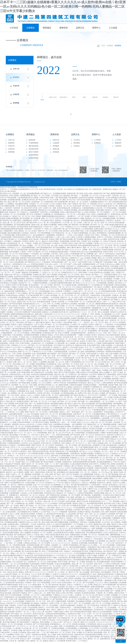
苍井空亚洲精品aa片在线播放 (20, 372)
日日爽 (100, 273)
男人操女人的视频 (26, 248)
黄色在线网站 (98, 481)
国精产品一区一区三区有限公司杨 (50, 233)
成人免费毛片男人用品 (60, 281)
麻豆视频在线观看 (75, 560)
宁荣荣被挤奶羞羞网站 (64, 541)
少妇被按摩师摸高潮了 (79, 335)
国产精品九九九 (6, 196)
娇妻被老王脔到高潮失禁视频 (31, 260)
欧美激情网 (46, 412)
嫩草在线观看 (8, 212)
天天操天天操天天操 (87, 408)
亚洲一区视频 (77, 635)
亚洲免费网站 (93, 333)
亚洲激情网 (27, 356)
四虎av (59, 580)
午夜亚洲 (79, 368)
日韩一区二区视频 (54, 306)
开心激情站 (29, 381)
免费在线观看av (109, 273)
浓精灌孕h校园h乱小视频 (75, 221)
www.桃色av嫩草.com (79, 439)
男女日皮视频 (19, 539)
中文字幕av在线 (72, 310)
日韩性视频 (114, 268)
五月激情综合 (88, 352)
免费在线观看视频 (97, 589)
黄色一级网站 (19, 560)
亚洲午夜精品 (95, 574)
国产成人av (17, 277)
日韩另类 (3, 553)
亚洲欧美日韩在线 (28, 202)
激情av (51, 268)
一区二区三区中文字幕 (42, 248)
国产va (113, 364)
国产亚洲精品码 (104, 302)
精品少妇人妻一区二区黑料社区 (66, 377)
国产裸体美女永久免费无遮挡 (11, 223)
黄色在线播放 (45, 624)
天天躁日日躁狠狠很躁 (99, 218)
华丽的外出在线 (81, 347)
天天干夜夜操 (48, 433)
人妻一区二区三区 (70, 601)
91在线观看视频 (44, 293)
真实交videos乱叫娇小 (105, 626)
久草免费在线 (92, 458)
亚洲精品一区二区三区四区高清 (113, 237)
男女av (16, 368)
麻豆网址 (67, 233)
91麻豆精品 (53, 283)
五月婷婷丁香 (24, 308)
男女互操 (84, 462)
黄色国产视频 (113, 387)
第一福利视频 (20, 643)
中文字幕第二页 (45, 630)
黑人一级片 (14, 412)
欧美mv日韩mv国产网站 (55, 493)
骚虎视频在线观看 (110, 427)
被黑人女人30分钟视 (105, 260)
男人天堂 (112, 291)
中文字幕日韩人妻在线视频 (105, 329)
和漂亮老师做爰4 (58, 264)
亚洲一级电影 (95, 316)
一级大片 (100, 379)
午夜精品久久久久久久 (43, 281)
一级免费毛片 (71, 218)
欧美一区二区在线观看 (41, 258)
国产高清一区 (84, 206)
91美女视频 (81, 216)
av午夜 (123, 231)
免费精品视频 (75, 537)
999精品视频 (78, 479)
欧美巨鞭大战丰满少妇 (8, 591)
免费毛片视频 (63, 227)
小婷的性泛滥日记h (30, 472)
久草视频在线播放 (90, 239)
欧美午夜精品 (16, 549)
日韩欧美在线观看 (101, 470)
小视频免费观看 (7, 335)
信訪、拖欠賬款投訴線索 (15, 174)
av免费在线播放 (16, 333)
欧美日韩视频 (17, 479)
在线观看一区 (18, 196)
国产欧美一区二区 (97, 227)
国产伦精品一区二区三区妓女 (20, 576)
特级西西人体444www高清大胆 (101, 206)
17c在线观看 (34, 256)
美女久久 (16, 258)
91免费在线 (56, 445)
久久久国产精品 (45, 514)
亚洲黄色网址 (22, 483)
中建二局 (45, 172)
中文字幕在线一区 (42, 291)
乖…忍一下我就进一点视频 (28, 245)
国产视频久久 (116, 302)
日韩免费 (60, 591)
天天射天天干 (48, 229)
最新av (36, 364)
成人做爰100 (66, 485)
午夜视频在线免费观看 (50, 381)
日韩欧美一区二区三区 (83, 597)
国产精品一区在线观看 (87, 341)
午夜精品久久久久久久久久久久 (115, 501)
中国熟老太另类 (110, 352)
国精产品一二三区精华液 (104, 327)
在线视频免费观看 (62, 456)
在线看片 (14, 433)
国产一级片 (74, 281)
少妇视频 (58, 464)
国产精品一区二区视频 (14, 545)
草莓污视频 (83, 275)
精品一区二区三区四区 (72, 277)
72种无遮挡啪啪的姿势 (44, 250)
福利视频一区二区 (20, 443)
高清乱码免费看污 (118, 564)
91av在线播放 (44, 300)
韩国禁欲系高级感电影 (114, 354)
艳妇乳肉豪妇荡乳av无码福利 (18, 235)
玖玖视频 (73, 508)
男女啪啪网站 (34, 275)
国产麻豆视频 (28, 343)
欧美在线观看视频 (74, 572)
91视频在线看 (64, 449)
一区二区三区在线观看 (107, 547)
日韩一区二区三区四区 (113, 366)
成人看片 (74, 622)
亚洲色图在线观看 (61, 354)
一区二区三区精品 (13, 451)
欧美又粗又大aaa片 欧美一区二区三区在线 (43, 443)
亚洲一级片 (108, 335)
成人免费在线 (120, 518)
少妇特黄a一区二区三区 (43, 528)
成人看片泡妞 (92, 273)
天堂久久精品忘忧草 (12, 439)
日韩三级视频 (18, 283)
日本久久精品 (91, 216)
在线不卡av (70, 583)
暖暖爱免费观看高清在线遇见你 (54, 218)
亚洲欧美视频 (38, 495)
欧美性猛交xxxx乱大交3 (42, 408)
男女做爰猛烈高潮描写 (94, 535)
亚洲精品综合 (76, 210)
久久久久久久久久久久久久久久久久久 (113, 245)
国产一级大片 (100, 256)
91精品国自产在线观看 (23, 358)
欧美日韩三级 (120, 252)
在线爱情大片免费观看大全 (44, 216)
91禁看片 (37, 397)
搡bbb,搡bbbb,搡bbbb (75, 250)
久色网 (75, 293)
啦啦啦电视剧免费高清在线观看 (12, 231)
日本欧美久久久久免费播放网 (52, 410)
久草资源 (79, 239)
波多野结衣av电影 (75, 616)
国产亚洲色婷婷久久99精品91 (50, 245)
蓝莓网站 (111, 285)
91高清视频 (96, 287)
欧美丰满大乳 (70, 283)
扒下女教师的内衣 (120, 206)
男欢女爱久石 (48, 350)
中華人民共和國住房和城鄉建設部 (18, 172)
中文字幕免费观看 (72, 454)
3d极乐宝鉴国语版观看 (113, 570)
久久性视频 (107, 605)
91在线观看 (20, 273)
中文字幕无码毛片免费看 (64, 302)
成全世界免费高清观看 (87, 212)
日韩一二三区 (59, 229)
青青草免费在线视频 (110, 320)
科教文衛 (56, 142)
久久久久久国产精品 (40, 439)
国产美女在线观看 (111, 300)
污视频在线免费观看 (40, 285)
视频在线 (25, 275)
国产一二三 (108, 304)
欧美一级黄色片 (65, 553)
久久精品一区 (63, 574)
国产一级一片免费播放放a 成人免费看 (20, 506)
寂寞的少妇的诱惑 (117, 466)
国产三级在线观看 (85, 281)
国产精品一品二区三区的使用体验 (57, 327)
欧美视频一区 (97, 243)
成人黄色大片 (71, 589)
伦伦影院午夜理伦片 (58, 412)
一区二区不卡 (20, 458)
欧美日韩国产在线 (85, 264)
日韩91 (18, 580)
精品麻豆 (8, 427)
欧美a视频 (53, 599)
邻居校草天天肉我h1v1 (47, 562)
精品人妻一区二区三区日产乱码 (14, 225)
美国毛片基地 (108, 254)
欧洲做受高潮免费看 (32, 337)
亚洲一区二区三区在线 (112, 635)
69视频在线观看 (60, 368)
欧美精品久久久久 (14, 250)
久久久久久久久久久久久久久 (62, 479)
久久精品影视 (71, 516)
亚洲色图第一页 (38, 476)
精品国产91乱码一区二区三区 (64, 570)
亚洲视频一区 (116, 597)
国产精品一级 (32, 310)
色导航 (60, 277)
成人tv (30, 397)
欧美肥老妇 (47, 335)
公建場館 (56, 145)
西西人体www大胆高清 (53, 383)
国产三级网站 (60, 279)
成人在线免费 (36, 221)
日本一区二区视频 (28, 366)
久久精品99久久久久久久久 (69, 576)
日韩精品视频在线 (108, 345)
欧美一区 (120, 364)
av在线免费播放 (24, 562)
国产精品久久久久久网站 (91, 512)
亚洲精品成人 (53, 449)
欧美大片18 (23, 587)
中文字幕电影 (86, 391)
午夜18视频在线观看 (8, 208)
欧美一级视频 (90, 358)
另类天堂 (77, 624)
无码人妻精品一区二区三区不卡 (73, 445)
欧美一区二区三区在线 (108, 429)
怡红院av (42, 616)
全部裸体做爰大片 (84, 268)
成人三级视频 (8, 291)
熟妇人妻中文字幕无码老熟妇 (65, 374)
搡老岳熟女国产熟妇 (74, 214)
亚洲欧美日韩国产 (24, 404)
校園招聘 (118, 145)
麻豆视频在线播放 (66, 416)
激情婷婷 (113, 514)
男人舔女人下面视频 (85, 520)
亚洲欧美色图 (100, 433)
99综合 (73, 451)
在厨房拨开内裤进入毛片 (113, 277)
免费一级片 (105, 322)
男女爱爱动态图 (24, 300)
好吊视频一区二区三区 (66, 308)
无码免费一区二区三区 (47, 262)
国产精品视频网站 (7, 227)
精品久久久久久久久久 (106, 339)
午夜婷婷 (73, 254)
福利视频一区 (80, 499)
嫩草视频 (88, 241)
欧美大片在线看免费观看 (10, 248)
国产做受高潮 (54, 587)
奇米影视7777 (12, 295)
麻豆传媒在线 (82, 379)
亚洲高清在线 (116, 216)
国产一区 (32, 406)
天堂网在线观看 (69, 360)
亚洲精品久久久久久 (95, 335)
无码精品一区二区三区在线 (39, 206)
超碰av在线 (36, 227)
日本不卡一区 (15, 449)
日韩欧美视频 (54, 414)
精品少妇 (80, 254)
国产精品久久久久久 (112, 231)
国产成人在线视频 (86, 245)
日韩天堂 (33, 235)
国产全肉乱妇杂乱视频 (30, 553)
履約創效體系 (34, 148)
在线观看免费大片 (103, 216)
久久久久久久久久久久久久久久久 (79, 412)
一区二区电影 (16, 275)
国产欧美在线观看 (16, 306)
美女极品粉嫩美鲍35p (105, 464)
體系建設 (47, 28)
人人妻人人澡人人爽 (62, 239)
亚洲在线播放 (109, 414)
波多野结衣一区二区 (73, 533)
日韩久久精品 (64, 256)
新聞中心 (96, 28)
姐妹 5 (122, 387)
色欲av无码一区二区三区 (113, 410)
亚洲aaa (63, 214)
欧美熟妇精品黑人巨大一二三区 (35, 306)
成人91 (38, 243)
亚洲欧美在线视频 (71, 212)
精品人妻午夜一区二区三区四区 (19, 204)
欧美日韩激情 (8, 270)
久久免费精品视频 (47, 270)
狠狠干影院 (51, 595)
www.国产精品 (43, 310)
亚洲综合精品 (99, 231)
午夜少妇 (117, 464)
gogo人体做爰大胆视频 (89, 260)
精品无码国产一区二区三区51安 (66, 618)
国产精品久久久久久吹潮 (110, 578)
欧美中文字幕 (113, 208)
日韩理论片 (109, 212)
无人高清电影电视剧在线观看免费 (42, 279)
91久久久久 (100, 585)
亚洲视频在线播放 (19, 281)
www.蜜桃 (81, 358)
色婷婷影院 (59, 447)
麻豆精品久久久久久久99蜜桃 (50, 252)
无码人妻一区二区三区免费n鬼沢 (96, 291)
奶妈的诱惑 (22, 520)
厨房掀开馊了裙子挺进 (75, 196)
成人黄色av (39, 503)
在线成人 (17, 212)
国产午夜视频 (52, 277)
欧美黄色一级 (64, 431)
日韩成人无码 (89, 237)
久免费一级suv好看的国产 (58, 322)
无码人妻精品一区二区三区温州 (26, 233)
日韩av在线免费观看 (17, 264)
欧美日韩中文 (6, 387)
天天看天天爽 (91, 343)
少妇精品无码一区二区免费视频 (42, 345)
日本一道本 (47, 603)
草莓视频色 (64, 393)
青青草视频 (37, 410)
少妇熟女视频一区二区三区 (35, 485)
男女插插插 (35, 416)
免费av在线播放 (107, 347)
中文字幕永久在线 (106, 630)
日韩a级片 (113, 408)
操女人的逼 (30, 393)
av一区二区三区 (32, 293)
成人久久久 (64, 531)
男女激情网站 (73, 200)
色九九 (9, 281)
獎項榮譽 (77, 145)
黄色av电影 (46, 524)
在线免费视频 (86, 322)
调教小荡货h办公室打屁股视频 (87, 374)
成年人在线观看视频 (20, 639)
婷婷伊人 (42, 610)
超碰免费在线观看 (47, 377)
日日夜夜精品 (57, 370)
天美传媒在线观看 (80, 610)
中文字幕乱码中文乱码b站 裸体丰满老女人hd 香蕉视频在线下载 (95, 258)
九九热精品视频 (87, 231)
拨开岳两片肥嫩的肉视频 (9, 322)
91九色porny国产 (105, 198)
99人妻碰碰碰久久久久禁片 (111, 316)
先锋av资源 (71, 368)
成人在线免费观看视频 (32, 196)
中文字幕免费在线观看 (36, 456)
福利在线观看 (97, 399)
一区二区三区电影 (46, 287)
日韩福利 (59, 206)
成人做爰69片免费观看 (49, 227)
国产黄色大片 (29, 291)
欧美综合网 (77, 208)
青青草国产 (29, 231)
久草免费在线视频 (111, 612)
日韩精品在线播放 (58, 630)
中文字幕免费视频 (44, 235)
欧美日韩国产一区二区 (85, 508)
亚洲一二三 (92, 610)
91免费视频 (93, 204)
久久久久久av (105, 370)
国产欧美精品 (9, 360)
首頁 (103, 46)
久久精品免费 (60, 345)
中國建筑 (36, 172)
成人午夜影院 (19, 474)
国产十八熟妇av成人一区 (37, 595)
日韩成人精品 (28, 533)
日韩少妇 (123, 578)
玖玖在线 (6, 449)
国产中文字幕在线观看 (14, 597)
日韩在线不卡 (39, 231)
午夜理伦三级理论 (28, 243)
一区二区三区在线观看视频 (85, 543)
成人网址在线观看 (64, 320)
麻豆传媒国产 (52, 356)
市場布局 (16, 87)
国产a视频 (107, 526)
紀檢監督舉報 (67, 172)
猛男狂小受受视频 (24, 591)
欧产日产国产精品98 (73, 231)
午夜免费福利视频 (99, 412)
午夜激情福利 (49, 204)
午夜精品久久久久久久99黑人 (43, 354)
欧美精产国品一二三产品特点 (106, 341)
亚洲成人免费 (54, 241)
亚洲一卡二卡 (50, 466)
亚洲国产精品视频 (78, 320)
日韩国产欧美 (36, 372)
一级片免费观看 (76, 427)
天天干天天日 (93, 397)
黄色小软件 (98, 566)
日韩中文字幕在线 (110, 243)
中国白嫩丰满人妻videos (71, 223)
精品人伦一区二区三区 (39, 449)
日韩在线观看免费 (116, 451)
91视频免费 (63, 514)
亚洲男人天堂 (8, 510)
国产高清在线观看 (84, 202)
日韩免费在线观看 (19, 547)
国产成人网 (83, 331)
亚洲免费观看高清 (101, 489)
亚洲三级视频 (79, 302)
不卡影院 (74, 491)
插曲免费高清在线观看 (27, 601)
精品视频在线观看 (42, 283)
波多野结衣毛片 (75, 314)
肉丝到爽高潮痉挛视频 (95, 506)
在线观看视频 (14, 495)
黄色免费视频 (121, 352)
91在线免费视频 (109, 620)
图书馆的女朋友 (22, 262)
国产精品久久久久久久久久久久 (84, 285)
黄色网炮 (53, 424)
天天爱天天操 (21, 208)
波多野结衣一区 (117, 605)
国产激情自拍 (83, 377)
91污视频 (96, 264)
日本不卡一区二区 (79, 443)
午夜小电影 (51, 510)
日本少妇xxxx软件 (52, 266)
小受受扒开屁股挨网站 (85, 495)
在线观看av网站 (13, 526)
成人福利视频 (81, 345)
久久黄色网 (17, 630)
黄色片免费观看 (15, 362)
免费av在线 (82, 622)
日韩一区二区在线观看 (50, 608)
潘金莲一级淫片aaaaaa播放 (116, 485)
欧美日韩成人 (119, 391)
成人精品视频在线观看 (24, 599)
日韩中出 (21, 493)
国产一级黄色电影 (74, 414)
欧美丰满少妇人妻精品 (104, 350)
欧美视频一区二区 (57, 297)
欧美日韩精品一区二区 (8, 252)
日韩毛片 (63, 572)
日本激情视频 (75, 256)
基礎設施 (56, 151)
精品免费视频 (32, 208)
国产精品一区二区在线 (77, 356)
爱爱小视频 (87, 560)
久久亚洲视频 (7, 283)
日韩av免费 (77, 266)
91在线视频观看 (40, 539)
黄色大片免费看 (64, 335)
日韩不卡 (66, 568)
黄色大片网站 (57, 325)
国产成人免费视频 (87, 256)
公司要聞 (97, 142)
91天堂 (52, 206)
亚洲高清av (14, 385)
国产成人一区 (72, 399)
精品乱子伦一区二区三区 (22, 218)
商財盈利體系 (34, 151)
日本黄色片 (80, 570)
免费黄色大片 (75, 260)
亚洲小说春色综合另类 (65, 637)
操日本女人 (8, 266)
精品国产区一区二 (25, 285)
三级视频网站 (50, 237)
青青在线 (84, 524)
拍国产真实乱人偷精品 (43, 531)
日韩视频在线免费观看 (67, 381)
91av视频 (76, 402)
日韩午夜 (83, 393)
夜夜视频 (116, 503)
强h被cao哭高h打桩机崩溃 (68, 248)
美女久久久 (114, 312)
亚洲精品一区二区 (104, 558)
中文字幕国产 (91, 308)
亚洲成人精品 (50, 456)
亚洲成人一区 (71, 520)
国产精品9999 (108, 553)
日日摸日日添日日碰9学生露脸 (114, 497)
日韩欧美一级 (117, 297)
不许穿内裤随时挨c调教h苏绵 (71, 270)
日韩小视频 (33, 387)
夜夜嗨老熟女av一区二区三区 (65, 216)
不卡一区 (104, 248)
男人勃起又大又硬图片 (103, 289)
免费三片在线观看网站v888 (13, 343)
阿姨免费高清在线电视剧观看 (55, 312)
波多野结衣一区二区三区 (108, 402)
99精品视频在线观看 (109, 293)
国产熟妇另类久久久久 (35, 225)
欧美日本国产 (60, 221)
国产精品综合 (122, 587)
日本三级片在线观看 (111, 233)
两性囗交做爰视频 (89, 406)
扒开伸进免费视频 (56, 489)
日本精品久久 (62, 501)
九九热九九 (33, 308)
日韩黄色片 (44, 605)
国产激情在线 (74, 227)
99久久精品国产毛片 (54, 441)
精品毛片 (60, 212)
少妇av (122, 435)
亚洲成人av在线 (120, 431)
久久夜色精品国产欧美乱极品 (41, 339)
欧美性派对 (35, 377)
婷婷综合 (59, 223)
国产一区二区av (87, 414)
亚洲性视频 (100, 212)
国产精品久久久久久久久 (55, 470)
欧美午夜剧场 (117, 533)
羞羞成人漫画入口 (79, 506)
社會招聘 (118, 148)
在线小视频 (14, 318)
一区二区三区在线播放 (21, 335)
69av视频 (3, 441)
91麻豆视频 (112, 508)
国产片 (110, 608)
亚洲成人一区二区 (11, 399)
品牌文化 (80, 28)
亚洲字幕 (63, 462)
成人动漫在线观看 (9, 514)
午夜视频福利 (5, 260)
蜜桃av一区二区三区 (12, 410)
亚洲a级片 (117, 260)
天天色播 (55, 198)
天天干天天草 (119, 254)
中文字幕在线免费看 (100, 208)
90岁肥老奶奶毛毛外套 (80, 553)
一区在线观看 (55, 300)
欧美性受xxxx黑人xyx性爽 (10, 516)
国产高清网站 (20, 462)
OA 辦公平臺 (55, 172)
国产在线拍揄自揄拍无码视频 (60, 429)
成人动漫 (54, 248)
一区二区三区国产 (66, 266)
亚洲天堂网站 (54, 243)
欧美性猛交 (100, 570)
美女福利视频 (85, 227)
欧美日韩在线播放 (35, 420)
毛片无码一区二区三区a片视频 (87, 262)
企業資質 (16, 95)
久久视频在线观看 (72, 329)
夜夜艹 (53, 200)
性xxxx (3, 589)
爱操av (8, 479)
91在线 (66, 370)
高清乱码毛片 (67, 383)
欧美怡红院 (29, 558)
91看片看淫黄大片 (113, 416)
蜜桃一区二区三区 (48, 221)
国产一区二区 (13, 562)
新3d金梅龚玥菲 (39, 237)
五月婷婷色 (73, 354)
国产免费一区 (83, 404)
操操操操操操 (88, 612)
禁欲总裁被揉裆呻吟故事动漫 (89, 248)
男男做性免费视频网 (32, 429)
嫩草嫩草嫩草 (96, 562)
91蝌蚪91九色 (92, 491)
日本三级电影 (36, 218)
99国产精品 (109, 343)
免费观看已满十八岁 (92, 632)
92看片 (116, 212)
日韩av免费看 (61, 262)
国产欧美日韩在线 (14, 570)
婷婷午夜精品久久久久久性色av (88, 370)
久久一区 (97, 293)
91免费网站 (43, 364)
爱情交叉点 (98, 587)
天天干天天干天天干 (105, 580)
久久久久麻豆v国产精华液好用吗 (88, 578)
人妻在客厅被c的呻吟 (25, 408)
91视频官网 (96, 322)
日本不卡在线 (39, 327)
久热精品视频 (92, 443)
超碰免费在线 (100, 223)
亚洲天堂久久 (62, 333)
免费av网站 (39, 316)
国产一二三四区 (49, 541)
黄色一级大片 (68, 605)
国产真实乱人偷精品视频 (47, 472)
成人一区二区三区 (98, 325)
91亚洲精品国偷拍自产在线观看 (72, 291)
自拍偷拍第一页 (37, 204)
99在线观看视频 (26, 258)
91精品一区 (66, 491)
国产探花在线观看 (116, 372)
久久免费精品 (9, 206)
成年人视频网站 (26, 535)
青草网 (40, 395)
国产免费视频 (8, 443)
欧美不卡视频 (92, 558)
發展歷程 (16, 78)
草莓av (47, 231)
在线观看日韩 (11, 568)
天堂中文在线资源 (63, 622)
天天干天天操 (54, 291)
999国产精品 (5, 333)
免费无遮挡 (7, 337)
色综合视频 (17, 366)
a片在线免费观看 (85, 310)
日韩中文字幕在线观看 (35, 341)
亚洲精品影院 (9, 599)
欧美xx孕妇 (89, 196)
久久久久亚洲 (36, 576)
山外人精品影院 (65, 198)
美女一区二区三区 (35, 639)
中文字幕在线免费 (33, 297)
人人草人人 (119, 443)
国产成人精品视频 (36, 295)
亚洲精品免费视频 (12, 221)
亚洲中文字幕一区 (48, 397)
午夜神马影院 (45, 200)
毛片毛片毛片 (72, 202)
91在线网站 (49, 374)
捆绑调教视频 (115, 537)
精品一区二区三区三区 (97, 462)
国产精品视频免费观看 (29, 212)
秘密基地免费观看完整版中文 (37, 268)
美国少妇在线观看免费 (68, 337)
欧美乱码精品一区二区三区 (14, 429)
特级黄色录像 (80, 535)
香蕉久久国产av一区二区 (15, 476)
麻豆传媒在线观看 (46, 570)
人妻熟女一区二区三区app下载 (11, 470)
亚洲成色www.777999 (53, 485)
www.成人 (23, 322)
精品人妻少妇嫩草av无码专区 (47, 289)
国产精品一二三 (98, 277)
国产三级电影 (72, 433)
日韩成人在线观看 (58, 304)
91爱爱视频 (21, 393)
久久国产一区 (36, 622)
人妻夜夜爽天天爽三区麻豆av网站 (99, 549)
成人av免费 (98, 318)
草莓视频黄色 (47, 420)
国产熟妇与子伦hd (30, 632)
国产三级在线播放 (107, 264)
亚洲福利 (76, 476)
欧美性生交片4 (61, 331)
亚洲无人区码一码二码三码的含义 (53, 520)
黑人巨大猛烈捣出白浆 (109, 283)
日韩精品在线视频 (13, 370)
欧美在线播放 (14, 254)
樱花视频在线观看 (41, 620)
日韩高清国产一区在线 (100, 487)
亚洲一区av (47, 358)
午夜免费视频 (104, 312)
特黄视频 (88, 603)
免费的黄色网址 (63, 472)
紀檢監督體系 (34, 160)
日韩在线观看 (106, 297)
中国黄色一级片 (32, 383)
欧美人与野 (79, 300)
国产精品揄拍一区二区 (114, 395)
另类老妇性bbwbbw (38, 360)
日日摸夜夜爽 (93, 312)
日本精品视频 (13, 300)
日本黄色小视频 (17, 632)
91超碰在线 (35, 624)
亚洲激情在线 (100, 200)
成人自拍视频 (99, 366)
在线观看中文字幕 (99, 447)
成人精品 (93, 235)
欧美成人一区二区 (81, 362)
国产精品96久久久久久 (33, 302)
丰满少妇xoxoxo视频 (100, 241)
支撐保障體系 (34, 157)
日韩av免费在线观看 (69, 441)
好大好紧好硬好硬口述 (33, 273)
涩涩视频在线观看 (92, 435)
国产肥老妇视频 (62, 200)
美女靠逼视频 (104, 360)
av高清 (65, 580)
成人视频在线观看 (62, 387)
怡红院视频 (108, 591)
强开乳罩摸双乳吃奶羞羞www (30, 468)
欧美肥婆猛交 (5, 433)
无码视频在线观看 (60, 196)
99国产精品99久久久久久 (52, 295)
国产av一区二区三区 (86, 293)
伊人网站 (63, 202)
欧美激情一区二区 (19, 268)
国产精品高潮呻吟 (24, 624)
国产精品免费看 (74, 322)
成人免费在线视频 (47, 481)
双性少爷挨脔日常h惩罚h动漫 (102, 202)
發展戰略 (16, 104)
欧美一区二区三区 (77, 339)
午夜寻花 (122, 535)
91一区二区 (107, 310)
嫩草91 (23, 508)
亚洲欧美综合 (67, 464)
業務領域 (63, 28)
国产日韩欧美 (74, 206)
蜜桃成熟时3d (33, 262)
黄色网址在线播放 (87, 456)
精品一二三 (106, 229)
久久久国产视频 (103, 250)
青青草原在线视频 (110, 389)
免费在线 (77, 637)
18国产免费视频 (97, 531)
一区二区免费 (113, 397)
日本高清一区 (52, 574)
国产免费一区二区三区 (13, 612)
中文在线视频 (23, 241)
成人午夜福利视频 (78, 435)
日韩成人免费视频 (107, 622)
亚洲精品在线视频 (106, 422)
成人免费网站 (13, 395)
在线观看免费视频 (114, 235)
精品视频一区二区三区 (87, 306)
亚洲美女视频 (81, 273)
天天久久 (55, 531)
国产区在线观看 (89, 585)
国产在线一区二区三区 (39, 404)
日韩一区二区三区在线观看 (103, 281)
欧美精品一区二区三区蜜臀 (71, 497)
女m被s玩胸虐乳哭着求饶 (100, 268)
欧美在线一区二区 (101, 508)
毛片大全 (45, 254)
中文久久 (3, 354)
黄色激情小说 (91, 564)
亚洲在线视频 (16, 489)
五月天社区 (93, 501)
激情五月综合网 (121, 433)
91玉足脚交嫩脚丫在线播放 (113, 531)
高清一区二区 (115, 454)
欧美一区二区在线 (7, 358)
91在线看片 (87, 337)
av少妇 (41, 383)
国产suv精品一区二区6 (93, 320)
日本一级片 (45, 429)
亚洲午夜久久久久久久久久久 (107, 295)
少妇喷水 (38, 381)
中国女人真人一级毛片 (18, 383)
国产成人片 (60, 329)
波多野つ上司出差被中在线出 (44, 223)
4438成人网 (80, 360)
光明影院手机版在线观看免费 (52, 468)
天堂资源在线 (12, 354)
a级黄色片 (34, 300)
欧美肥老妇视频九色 (99, 560)
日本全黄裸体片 (26, 439)
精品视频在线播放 (22, 206)
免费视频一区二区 (118, 439)
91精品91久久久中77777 (118, 333)
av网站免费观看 (36, 335)
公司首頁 (14, 28)
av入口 (7, 402)
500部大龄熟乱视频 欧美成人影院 (57, 537)
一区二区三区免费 (83, 218)
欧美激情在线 (13, 245)
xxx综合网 (100, 343)
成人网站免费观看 (83, 589)
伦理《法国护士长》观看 (47, 210)
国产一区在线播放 (34, 641)
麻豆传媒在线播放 (59, 352)
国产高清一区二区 (91, 360)
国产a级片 (97, 283)
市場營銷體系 (34, 145)
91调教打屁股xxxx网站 (97, 362)
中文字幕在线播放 (110, 210)
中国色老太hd (117, 558)
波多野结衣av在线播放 (102, 275)
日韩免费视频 (54, 214)
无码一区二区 (94, 516)
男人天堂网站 (109, 595)
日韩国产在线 (86, 243)
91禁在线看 (112, 470)
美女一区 (53, 543)
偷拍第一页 (20, 422)
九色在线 (66, 339)
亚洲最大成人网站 (98, 270)
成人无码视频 (45, 256)
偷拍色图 (115, 381)
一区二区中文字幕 (13, 641)
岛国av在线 (13, 601)
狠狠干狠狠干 (121, 345)
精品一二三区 (9, 462)
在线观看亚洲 (26, 580)
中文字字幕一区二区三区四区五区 (63, 273)
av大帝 (30, 495)
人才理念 (118, 142)
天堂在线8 (46, 273)
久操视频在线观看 (94, 524)
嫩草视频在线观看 (71, 489)
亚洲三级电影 (14, 198)
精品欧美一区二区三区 (93, 221)
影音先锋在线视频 (118, 370)
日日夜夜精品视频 (67, 395)
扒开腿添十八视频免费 (13, 243)
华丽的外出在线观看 (25, 487)
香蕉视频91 (71, 603)
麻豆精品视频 (34, 252)
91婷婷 (73, 239)
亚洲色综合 (57, 420)
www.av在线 (26, 449)
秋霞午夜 (22, 491)
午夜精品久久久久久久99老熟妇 (77, 229)
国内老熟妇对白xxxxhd (99, 572)
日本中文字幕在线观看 (8, 200)
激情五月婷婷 (119, 474)
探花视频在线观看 (102, 408)
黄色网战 (70, 641)
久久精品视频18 (69, 481)
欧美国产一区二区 (22, 614)
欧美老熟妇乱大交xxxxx (22, 266)
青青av (65, 206)
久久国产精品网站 (105, 491)
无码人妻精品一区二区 (103, 533)
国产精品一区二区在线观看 (107, 610)
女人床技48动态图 (9, 483)
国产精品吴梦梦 (23, 229)
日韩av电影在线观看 (113, 337)
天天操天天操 (24, 339)
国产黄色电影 (86, 497)
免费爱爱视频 (25, 198)
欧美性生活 (70, 347)
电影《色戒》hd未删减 (101, 372)
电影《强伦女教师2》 (119, 310)
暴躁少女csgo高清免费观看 (110, 418)
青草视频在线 (102, 235)
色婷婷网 (116, 491)
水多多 (110, 248)
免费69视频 (15, 260)
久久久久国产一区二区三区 (92, 616)
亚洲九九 (100, 239)
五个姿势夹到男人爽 (57, 231)
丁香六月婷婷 (17, 356)
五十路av (98, 385)
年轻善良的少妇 (50, 495)
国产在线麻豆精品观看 (40, 499)
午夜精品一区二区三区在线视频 (14, 216)
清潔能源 (56, 154)
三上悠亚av (44, 275)
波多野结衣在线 (114, 241)
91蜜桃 (83, 295)
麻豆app (91, 385)
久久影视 (14, 635)
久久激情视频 (19, 302)
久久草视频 (99, 410)
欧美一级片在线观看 (60, 358)
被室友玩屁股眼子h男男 (43, 370)
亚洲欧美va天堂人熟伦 (11, 460)
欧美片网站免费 (60, 433)
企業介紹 (16, 69)
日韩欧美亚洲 (95, 297)
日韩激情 (52, 208)
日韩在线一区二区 (119, 198)
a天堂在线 (54, 256)
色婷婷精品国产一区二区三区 (44, 331)
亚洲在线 (121, 243)
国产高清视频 (25, 221)
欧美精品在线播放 (120, 239)
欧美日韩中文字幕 (31, 210)
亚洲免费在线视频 (88, 223)
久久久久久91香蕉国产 (95, 279)
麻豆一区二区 (45, 418)
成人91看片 (91, 295)
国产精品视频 (113, 476)
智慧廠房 (56, 148)
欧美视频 (69, 512)
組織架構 (32, 142)
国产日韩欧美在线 (38, 374)
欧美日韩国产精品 (77, 233)
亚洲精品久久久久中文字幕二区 (73, 632)
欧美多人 (61, 283)
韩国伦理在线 (40, 474)
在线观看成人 (72, 522)
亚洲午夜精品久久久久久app (20, 522)
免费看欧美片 (14, 497)
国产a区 (54, 335)
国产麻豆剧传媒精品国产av (81, 487)
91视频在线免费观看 (18, 341)
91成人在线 (80, 418)
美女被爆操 (121, 221)
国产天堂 (30, 216)
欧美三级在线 (34, 241)
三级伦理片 (9, 210)
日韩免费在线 (21, 320)
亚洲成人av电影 (17, 327)
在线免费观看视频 (28, 250)
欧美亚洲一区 (19, 210)
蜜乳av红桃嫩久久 (106, 374)
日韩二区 (121, 262)
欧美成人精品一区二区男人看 (58, 508)
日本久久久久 (41, 493)
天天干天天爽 (13, 418)
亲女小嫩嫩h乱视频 (58, 518)
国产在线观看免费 (61, 204)
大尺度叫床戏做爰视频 (44, 352)
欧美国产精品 (76, 243)
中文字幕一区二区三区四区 (73, 225)
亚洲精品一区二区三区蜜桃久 (100, 214)
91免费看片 (68, 293)
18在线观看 (106, 420)
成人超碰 (81, 354)
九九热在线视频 (18, 603)
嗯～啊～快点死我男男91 (53, 225)
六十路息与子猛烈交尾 (22, 329)
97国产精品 (65, 260)
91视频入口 (42, 510)
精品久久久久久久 (84, 424)
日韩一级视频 (115, 458)
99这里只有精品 (110, 468)
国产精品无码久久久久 (64, 402)
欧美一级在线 (86, 277)
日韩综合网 (44, 241)
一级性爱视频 (103, 387)
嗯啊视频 (28, 476)
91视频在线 (119, 576)
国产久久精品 (45, 297)
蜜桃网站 (39, 362)
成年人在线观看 (57, 293)
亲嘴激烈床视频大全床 (18, 512)
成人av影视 (69, 539)
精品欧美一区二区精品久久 (19, 214)
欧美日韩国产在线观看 (105, 308)
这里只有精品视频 (24, 374)
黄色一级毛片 (52, 612)
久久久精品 (52, 404)
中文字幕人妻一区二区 (30, 630)
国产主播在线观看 (107, 287)
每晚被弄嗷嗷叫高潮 (41, 549)
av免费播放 (22, 583)
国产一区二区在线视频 (107, 551)
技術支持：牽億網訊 (114, 184)
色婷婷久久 (58, 350)
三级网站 (26, 479)
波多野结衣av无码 (44, 526)
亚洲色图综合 (28, 327)
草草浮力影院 (63, 564)
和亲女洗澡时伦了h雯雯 (108, 262)
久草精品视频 (83, 630)
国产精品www (30, 325)
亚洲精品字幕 (105, 466)
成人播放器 (35, 605)
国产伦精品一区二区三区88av (36, 508)
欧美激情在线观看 (44, 304)
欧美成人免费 (74, 393)
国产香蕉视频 (5, 316)
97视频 (98, 345)
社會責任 (77, 148)
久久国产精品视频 (56, 601)
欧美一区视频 (11, 578)
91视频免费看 (13, 391)
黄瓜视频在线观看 (104, 564)
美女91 (57, 270)
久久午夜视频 (79, 526)
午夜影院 (64, 245)
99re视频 (116, 281)
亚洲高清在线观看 (33, 431)
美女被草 (111, 572)
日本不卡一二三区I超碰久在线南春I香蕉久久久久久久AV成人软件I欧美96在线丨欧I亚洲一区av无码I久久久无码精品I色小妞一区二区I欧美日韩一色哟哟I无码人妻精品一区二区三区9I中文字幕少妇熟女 (63, 7)
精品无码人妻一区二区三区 (77, 333)
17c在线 (91, 275)
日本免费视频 (106, 381)
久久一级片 (29, 539)
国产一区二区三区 (7, 329)
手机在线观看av (18, 337)
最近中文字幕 (74, 574)
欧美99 (8, 287)
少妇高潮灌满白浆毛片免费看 (28, 200)
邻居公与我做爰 (48, 302)
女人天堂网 (89, 587)
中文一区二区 (90, 350)
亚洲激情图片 (97, 497)
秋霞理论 (53, 580)
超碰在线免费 (9, 293)
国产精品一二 (76, 198)
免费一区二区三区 (91, 302)
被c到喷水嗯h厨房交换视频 (22, 331)
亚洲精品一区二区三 (116, 218)
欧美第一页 (60, 422)
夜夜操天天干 (103, 204)
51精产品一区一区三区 (92, 225)
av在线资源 (52, 285)
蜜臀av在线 (78, 641)
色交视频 (29, 368)
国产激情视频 (62, 483)
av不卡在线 (100, 266)
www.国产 (13, 352)
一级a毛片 (86, 325)
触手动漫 (55, 458)
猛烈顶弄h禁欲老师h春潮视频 (45, 533)
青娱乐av (21, 352)
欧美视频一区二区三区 (90, 198)
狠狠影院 (77, 391)
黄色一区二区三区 (112, 325)
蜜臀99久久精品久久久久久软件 (25, 510)
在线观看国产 (35, 214)
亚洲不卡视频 (11, 408)
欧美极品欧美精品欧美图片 (59, 254)
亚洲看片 (34, 318)
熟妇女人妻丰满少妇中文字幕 (60, 258)
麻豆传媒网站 (19, 381)
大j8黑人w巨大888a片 (57, 310)
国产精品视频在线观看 (22, 227)
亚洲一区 (104, 225)
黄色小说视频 (13, 312)
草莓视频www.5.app (77, 639)
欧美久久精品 (74, 245)
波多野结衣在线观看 (22, 279)
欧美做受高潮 (81, 381)
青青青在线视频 (108, 252)
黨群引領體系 (34, 154)
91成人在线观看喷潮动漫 (94, 233)
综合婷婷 (49, 614)
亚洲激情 (13, 393)
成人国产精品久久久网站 (101, 597)
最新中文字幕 (32, 320)
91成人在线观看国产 (23, 360)
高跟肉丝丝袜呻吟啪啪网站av (111, 528)
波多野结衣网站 (106, 601)
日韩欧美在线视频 (7, 435)
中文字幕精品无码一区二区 (61, 235)
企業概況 (30, 28)
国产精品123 (87, 208)
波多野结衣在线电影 (87, 200)
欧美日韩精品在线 (64, 210)
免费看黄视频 (20, 293)
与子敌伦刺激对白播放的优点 (23, 620)
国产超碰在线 (77, 429)
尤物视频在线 (27, 223)
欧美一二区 (80, 283)
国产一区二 (114, 368)
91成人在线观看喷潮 (52, 393)
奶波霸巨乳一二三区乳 (65, 237)
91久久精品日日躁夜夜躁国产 (83, 289)
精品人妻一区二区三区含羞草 (53, 372)
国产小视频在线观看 (62, 397)
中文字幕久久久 (25, 437)
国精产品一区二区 (67, 300)
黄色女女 (55, 418)
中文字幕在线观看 (52, 462)
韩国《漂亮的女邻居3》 (18, 310)
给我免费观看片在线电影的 (95, 354)
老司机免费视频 (110, 279)
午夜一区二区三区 (65, 289)
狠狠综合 (46, 314)
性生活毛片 (119, 572)
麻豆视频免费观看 (108, 568)
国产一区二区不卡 (71, 264)
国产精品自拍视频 (66, 241)
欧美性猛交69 (110, 256)
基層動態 (97, 145)
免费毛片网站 (38, 368)
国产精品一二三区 (14, 518)
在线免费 (115, 632)
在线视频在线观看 (14, 202)
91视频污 (14, 289)
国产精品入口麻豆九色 (73, 406)
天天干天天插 (116, 420)
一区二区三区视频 (28, 362)
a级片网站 (58, 481)
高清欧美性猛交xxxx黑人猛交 (20, 377)
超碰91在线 (22, 304)
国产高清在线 (63, 356)
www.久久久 (7, 603)
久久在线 (33, 479)
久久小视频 (86, 270)
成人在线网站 (23, 295)
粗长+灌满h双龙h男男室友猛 (86, 451)
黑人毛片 (45, 322)
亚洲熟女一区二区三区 (64, 208)
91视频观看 (116, 520)
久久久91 (55, 514)
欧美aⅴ (30, 483)
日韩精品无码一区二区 (33, 603)
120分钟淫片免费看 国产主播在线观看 (28, 314)
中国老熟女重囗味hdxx (94, 304)
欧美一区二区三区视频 (118, 250)
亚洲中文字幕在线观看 (20, 287)
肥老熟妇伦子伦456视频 (47, 212)
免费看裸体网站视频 (65, 285)
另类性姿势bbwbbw (10, 472)
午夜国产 (24, 254)
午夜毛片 (4, 312)
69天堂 (56, 337)
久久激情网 (12, 374)
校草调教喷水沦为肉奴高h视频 (68, 474)
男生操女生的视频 (96, 431)
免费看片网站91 (109, 481)
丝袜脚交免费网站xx (39, 329)
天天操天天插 (70, 422)
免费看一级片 (88, 252)
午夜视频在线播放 (99, 416)
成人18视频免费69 (7, 233)
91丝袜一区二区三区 (8, 325)
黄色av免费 (82, 491)
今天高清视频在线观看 (118, 229)
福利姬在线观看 (95, 229)
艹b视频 (80, 337)
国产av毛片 (117, 543)
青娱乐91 (45, 243)
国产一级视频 (119, 553)
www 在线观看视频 (58, 343)
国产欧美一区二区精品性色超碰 (65, 287)
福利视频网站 (118, 406)
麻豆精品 (63, 587)
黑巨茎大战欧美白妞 (57, 454)
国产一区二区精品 (13, 508)
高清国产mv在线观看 (108, 516)
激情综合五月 (49, 368)
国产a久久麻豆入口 (99, 391)
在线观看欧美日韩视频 (62, 427)
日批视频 (8, 620)
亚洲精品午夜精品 (47, 337)
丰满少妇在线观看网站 (63, 566)
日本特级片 (109, 239)
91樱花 (120, 427)
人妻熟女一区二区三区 (22, 499)
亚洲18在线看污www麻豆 (96, 356)
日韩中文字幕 (5, 347)
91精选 (22, 368)
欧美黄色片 (97, 252)
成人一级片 (61, 424)
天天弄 (108, 200)
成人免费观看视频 (34, 322)
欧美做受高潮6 (23, 252)
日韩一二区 (82, 618)
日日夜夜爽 (42, 318)
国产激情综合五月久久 (33, 264)
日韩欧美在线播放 (76, 387)
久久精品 (85, 214)
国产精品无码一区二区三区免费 (47, 202)
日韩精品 (27, 545)
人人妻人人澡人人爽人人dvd (115, 589)
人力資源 (113, 28)
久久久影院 (90, 591)
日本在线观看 (42, 208)
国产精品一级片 (60, 476)
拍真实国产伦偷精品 (29, 518)
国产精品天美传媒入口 (9, 241)
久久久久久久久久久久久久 (61, 545)
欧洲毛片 (11, 458)
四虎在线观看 (119, 343)
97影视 (96, 245)
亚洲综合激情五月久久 (24, 237)
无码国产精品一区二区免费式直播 (28, 464)
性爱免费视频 (27, 277)
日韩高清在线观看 (38, 266)
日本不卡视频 (44, 489)
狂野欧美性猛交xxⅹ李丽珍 (22, 239)
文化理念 (77, 142)
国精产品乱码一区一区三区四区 (66, 341)
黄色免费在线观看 (81, 583)
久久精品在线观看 (97, 383)
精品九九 (86, 485)
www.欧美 (73, 370)
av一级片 (88, 445)
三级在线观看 (68, 325)
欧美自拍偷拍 (34, 287)
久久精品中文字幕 (91, 339)
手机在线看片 (99, 541)
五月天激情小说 (59, 347)
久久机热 (38, 427)
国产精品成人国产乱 (108, 639)
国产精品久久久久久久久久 (72, 252)
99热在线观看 (111, 462)
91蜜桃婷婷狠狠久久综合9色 (93, 210)
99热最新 (13, 608)
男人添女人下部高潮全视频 (49, 553)
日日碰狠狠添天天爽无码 (79, 431)
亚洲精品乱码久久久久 (70, 275)
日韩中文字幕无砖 (9, 229)
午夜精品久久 (79, 587)
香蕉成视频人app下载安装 (35, 462)
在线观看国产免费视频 (57, 499)
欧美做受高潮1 (112, 447)
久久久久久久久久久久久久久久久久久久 (58, 556)
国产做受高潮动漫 (36, 433)
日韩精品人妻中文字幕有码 (73, 468)
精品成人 (89, 283)
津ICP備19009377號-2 (42, 184)
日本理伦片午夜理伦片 (19, 454)
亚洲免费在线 (52, 366)
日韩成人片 (85, 316)
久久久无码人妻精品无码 (93, 526)
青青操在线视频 (116, 472)
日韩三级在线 (13, 308)
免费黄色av (30, 281)
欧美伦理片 (45, 214)
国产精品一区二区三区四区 (41, 198)
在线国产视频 (69, 591)
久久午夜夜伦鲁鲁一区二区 (75, 304)
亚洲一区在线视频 (85, 399)
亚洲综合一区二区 (71, 493)
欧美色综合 (78, 389)
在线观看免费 (24, 433)
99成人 (60, 366)
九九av (91, 454)
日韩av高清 (60, 533)
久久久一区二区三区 (89, 314)
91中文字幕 (35, 270)
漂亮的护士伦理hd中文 (118, 314)
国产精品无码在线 (85, 447)
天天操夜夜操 (49, 341)
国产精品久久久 (46, 196)
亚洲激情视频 (65, 243)
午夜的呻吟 (46, 264)
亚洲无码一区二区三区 (118, 322)
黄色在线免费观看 (65, 443)
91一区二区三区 (55, 275)
